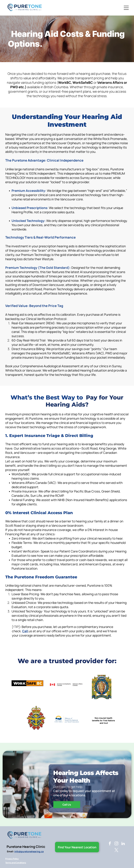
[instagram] (116, 844)
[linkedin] (123, 844)
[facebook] (110, 844)
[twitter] (116, 850)
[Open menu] (126, 8)
